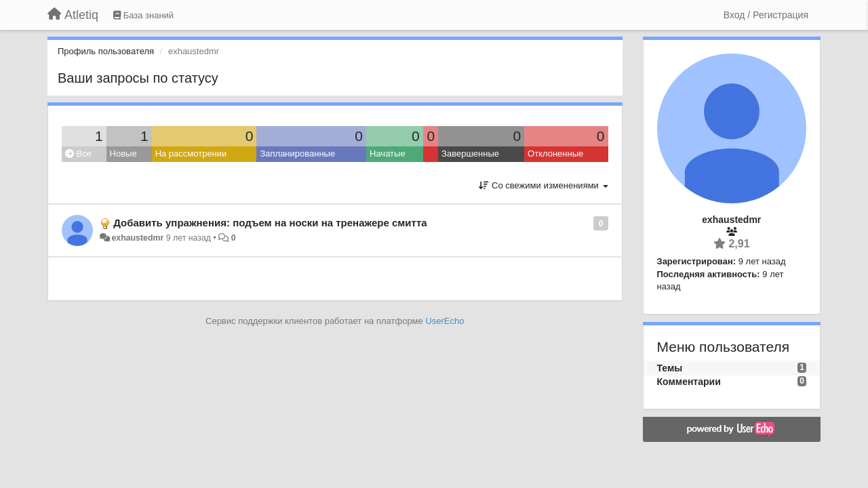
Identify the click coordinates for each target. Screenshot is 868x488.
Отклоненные (555, 154)
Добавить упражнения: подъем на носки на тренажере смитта (270, 223)
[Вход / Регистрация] (766, 15)
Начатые (388, 154)
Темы (670, 368)
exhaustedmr (137, 238)
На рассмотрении (191, 154)
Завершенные (470, 154)
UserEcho (445, 321)
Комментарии (689, 382)
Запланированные (297, 154)
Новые (123, 154)
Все (78, 154)
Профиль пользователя (106, 51)
